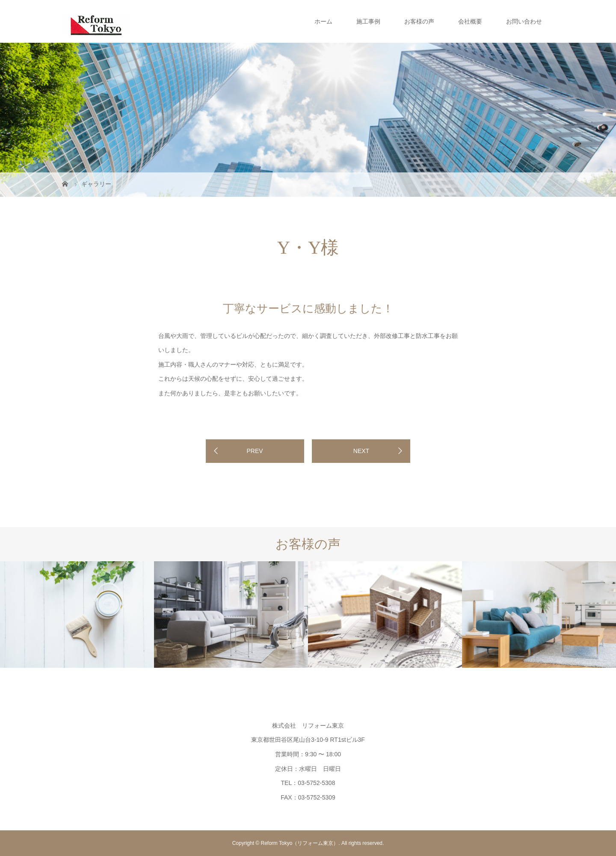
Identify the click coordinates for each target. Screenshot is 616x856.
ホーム (323, 21)
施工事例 (368, 21)
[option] (77, 615)
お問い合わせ (524, 21)
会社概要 (470, 21)
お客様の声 (419, 21)
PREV (255, 451)
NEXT (361, 451)
